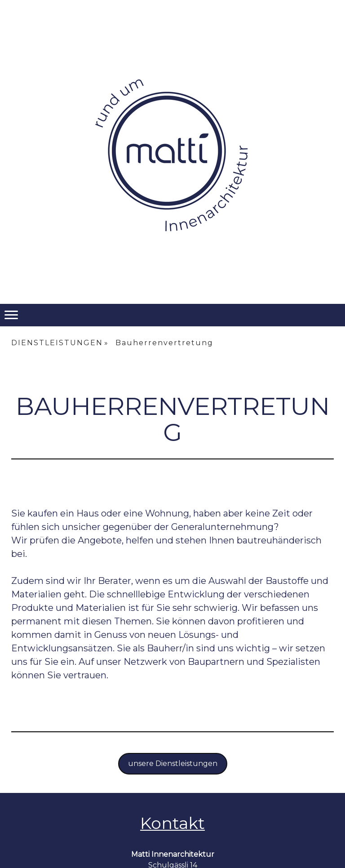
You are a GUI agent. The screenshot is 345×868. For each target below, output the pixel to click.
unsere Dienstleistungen (173, 763)
